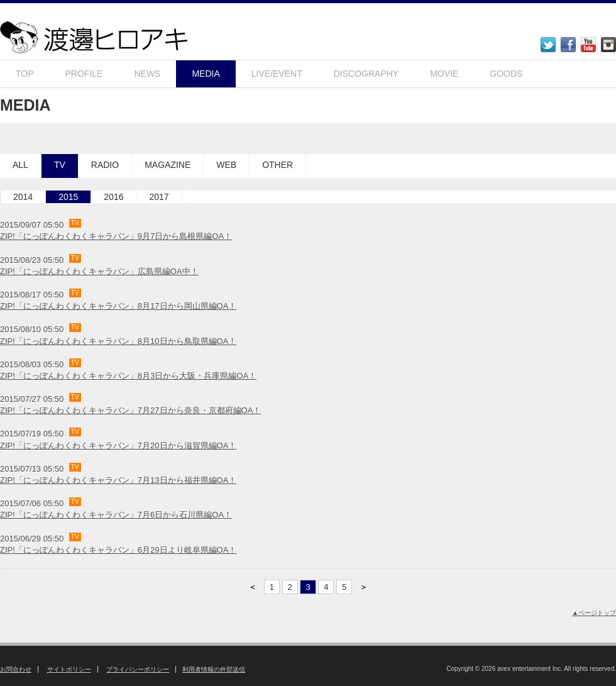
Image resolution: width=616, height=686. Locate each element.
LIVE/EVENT (277, 74)
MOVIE (444, 74)
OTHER (278, 165)
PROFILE (84, 74)
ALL (20, 165)
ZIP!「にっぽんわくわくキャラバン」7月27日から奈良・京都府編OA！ (130, 410)
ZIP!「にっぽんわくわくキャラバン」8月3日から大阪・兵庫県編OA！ (128, 376)
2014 (23, 197)
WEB (226, 165)
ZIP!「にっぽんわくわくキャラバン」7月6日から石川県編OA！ (116, 515)
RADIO (105, 165)
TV (60, 165)
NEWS (147, 74)
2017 (159, 197)
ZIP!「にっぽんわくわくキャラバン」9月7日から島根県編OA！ (116, 236)
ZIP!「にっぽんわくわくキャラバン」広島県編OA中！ (99, 271)
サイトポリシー (69, 669)
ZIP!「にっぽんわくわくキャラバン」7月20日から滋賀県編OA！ (118, 445)
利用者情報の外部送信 (214, 669)
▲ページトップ (594, 613)
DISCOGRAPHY (366, 74)
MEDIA (206, 74)
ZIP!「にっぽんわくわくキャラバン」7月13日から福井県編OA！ (118, 480)
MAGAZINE (168, 165)
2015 (68, 197)
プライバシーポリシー (138, 669)
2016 (113, 197)
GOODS (506, 74)
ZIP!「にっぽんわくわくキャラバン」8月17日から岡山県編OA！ (118, 306)
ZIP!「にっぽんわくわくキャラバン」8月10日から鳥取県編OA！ (118, 341)
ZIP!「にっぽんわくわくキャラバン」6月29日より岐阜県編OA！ (118, 550)
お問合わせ (16, 669)
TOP (25, 74)
